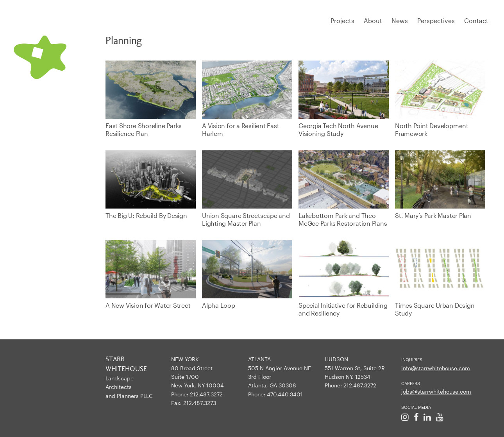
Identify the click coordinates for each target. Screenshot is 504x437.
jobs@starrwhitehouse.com (436, 392)
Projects (342, 21)
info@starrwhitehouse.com (436, 368)
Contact (476, 21)
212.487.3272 (206, 394)
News (400, 21)
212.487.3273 (200, 403)
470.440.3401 (285, 394)
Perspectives (436, 21)
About (373, 21)
